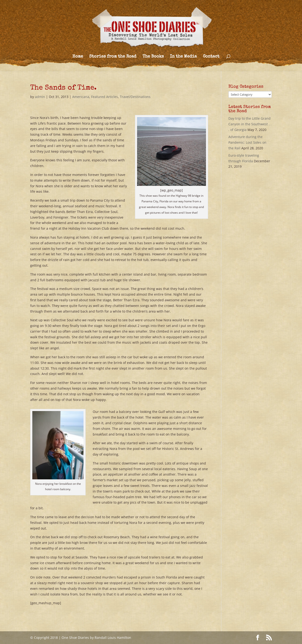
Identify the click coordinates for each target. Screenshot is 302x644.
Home (78, 57)
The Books (153, 57)
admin (40, 97)
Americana (81, 97)
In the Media (183, 57)
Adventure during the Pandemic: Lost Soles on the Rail (247, 142)
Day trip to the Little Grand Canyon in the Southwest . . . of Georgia (250, 124)
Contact (211, 57)
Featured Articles (105, 97)
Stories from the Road (113, 57)
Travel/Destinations (135, 97)
